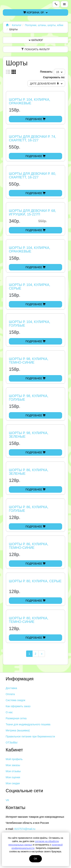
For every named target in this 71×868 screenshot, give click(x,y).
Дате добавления (46, 84)
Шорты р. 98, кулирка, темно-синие (29, 361)
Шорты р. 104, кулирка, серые (30, 287)
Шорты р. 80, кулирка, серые (35, 581)
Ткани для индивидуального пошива (28, 724)
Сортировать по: (54, 77)
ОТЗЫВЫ (12, 743)
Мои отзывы (13, 771)
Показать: (46, 72)
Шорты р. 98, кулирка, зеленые (29, 435)
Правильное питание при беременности (30, 736)
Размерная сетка (16, 718)
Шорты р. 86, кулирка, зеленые (29, 472)
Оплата (10, 694)
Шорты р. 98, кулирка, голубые (29, 398)
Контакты (16, 807)
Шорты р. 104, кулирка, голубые (30, 324)
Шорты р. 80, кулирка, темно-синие (29, 620)
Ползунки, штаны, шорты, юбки (44, 25)
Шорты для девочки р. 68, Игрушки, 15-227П (32, 213)
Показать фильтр (35, 49)
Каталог (17, 25)
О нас (9, 712)
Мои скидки (13, 783)
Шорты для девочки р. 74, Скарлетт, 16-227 (32, 139)
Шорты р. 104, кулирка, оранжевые (30, 101)
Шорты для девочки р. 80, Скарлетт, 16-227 (32, 176)
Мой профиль (14, 759)
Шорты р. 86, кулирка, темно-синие (29, 546)
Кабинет (14, 750)
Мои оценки (13, 777)
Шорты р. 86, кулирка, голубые (29, 509)
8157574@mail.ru (25, 829)
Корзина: (35, 12)
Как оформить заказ (18, 706)
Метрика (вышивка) (18, 730)
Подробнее (36, 119)
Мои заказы (13, 765)
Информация (20, 679)
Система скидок (15, 700)
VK (7, 800)
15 (59, 72)
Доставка (11, 688)
